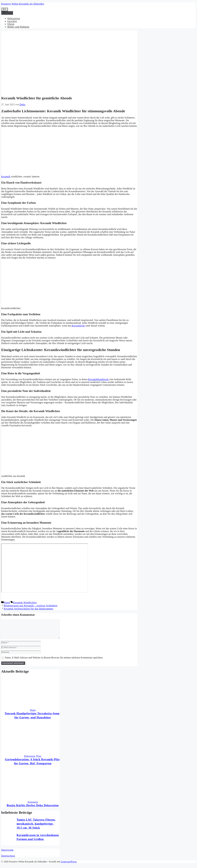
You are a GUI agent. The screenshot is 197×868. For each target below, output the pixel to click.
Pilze (39, 760)
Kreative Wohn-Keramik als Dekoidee (23, 4)
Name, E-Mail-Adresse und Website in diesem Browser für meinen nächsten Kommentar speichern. (54, 661)
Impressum (7, 854)
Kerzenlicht (78, 326)
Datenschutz (8, 859)
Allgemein (33, 806)
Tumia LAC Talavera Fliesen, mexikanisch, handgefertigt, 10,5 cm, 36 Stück (36, 827)
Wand (7, 602)
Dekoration (14, 18)
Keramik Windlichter (25, 602)
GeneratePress (69, 865)
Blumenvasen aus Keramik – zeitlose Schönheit (31, 606)
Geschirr (12, 21)
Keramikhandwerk (98, 379)
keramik (6, 177)
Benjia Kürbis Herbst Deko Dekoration (33, 809)
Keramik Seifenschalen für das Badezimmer (29, 609)
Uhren (11, 24)
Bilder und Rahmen (18, 27)
